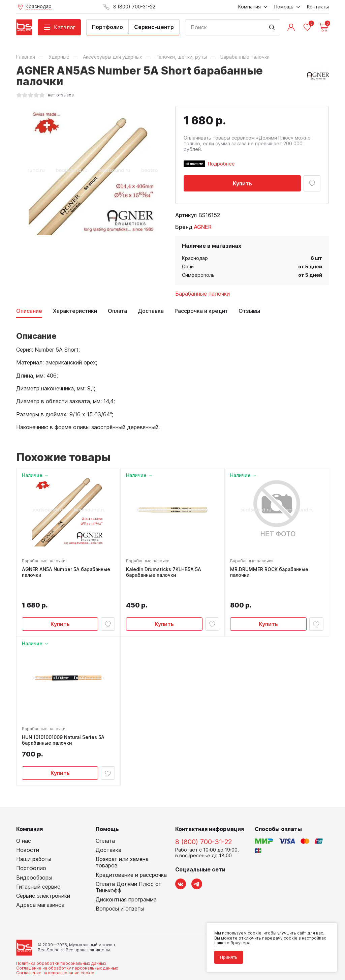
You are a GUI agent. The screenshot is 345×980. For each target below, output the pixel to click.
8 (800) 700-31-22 (203, 823)
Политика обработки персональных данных (61, 944)
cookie (255, 933)
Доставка (151, 311)
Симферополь (198, 275)
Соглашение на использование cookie (55, 954)
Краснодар (195, 258)
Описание (29, 311)
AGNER (203, 227)
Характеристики (75, 311)
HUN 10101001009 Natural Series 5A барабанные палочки (63, 722)
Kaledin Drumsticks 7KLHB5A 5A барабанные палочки (164, 572)
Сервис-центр (154, 27)
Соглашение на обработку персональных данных (67, 949)
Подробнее (221, 164)
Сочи (188, 266)
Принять (228, 957)
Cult (100, 965)
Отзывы (249, 311)
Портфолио (107, 27)
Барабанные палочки (202, 294)
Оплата (117, 311)
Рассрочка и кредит (201, 311)
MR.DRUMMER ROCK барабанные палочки (269, 572)
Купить (242, 183)
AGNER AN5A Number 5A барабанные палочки (66, 572)
